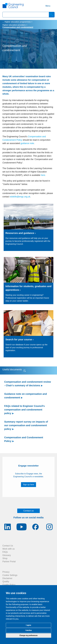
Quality (6, 581)
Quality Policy (9, 585)
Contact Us (8, 546)
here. (43, 175)
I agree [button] (28, 625)
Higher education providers (14, 25)
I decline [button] (28, 630)
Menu (48, 6)
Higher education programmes (18, 22)
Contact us (28, 511)
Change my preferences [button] (28, 635)
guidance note (27, 143)
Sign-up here (28, 485)
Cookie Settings (10, 575)
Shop (5, 558)
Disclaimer (7, 578)
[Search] (52, 15)
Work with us (8, 549)
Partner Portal (9, 562)
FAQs (5, 552)
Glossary (7, 555)
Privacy (6, 572)
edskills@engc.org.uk (20, 197)
